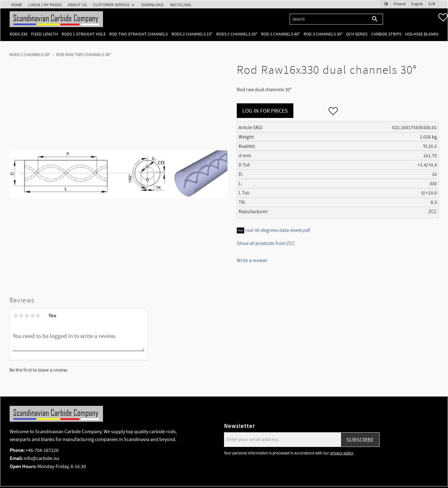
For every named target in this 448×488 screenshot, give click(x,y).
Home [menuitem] (17, 5)
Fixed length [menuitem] (44, 34)
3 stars (27, 316)
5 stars (38, 316)
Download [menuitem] (152, 5)
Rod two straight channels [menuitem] (138, 34)
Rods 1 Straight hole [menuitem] (84, 34)
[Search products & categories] (328, 19)
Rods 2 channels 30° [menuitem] (237, 34)
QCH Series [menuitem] (357, 34)
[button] (443, 17)
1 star (16, 316)
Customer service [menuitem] (111, 5)
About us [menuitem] (77, 5)
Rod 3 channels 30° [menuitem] (323, 34)
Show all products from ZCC (266, 243)
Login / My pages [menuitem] (45, 5)
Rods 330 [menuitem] (19, 34)
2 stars (21, 316)
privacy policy (342, 453)
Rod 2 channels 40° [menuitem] (280, 34)
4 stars (32, 316)
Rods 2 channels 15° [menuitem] (192, 34)
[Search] (375, 19)
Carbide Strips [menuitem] (386, 34)
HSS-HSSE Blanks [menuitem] (422, 34)
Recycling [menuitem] (181, 5)
